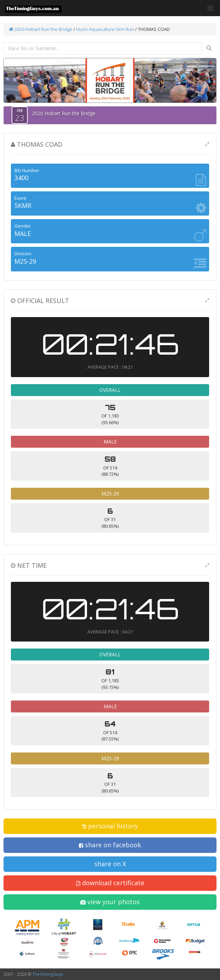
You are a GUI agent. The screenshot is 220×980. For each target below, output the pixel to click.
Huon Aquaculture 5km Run (105, 29)
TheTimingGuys (48, 974)
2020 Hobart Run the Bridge (41, 29)
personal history (110, 826)
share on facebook (110, 845)
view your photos (110, 902)
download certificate (110, 883)
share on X (110, 864)
